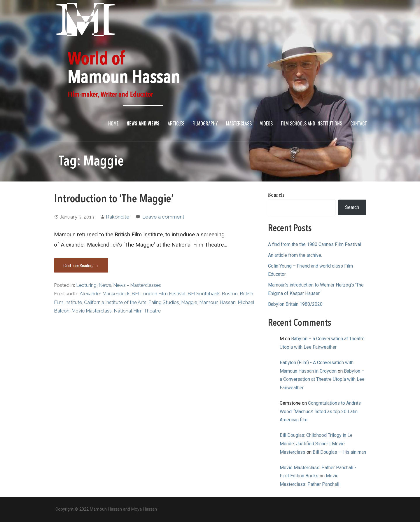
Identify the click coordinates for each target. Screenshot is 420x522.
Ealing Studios (164, 302)
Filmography (205, 123)
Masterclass (239, 123)
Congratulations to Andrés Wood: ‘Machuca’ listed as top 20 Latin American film (320, 412)
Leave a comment (163, 217)
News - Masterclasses (137, 285)
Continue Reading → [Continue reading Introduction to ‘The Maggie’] (81, 265)
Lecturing (86, 285)
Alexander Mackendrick (105, 294)
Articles (176, 123)
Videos (266, 123)
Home (113, 123)
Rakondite (118, 217)
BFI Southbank (204, 294)
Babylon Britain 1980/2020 (295, 304)
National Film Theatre (137, 311)
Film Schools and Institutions (311, 123)
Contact (359, 123)
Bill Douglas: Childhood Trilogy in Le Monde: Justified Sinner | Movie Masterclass (316, 444)
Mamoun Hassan (217, 302)
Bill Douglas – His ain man (339, 452)
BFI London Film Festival (159, 294)
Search (276, 195)
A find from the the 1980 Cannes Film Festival (315, 244)
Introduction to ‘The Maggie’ (114, 199)
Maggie (189, 302)
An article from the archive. (295, 255)
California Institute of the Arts (115, 302)
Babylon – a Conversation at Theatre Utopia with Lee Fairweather (322, 379)
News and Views (143, 123)
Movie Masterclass (92, 311)
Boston (230, 294)
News (105, 285)
